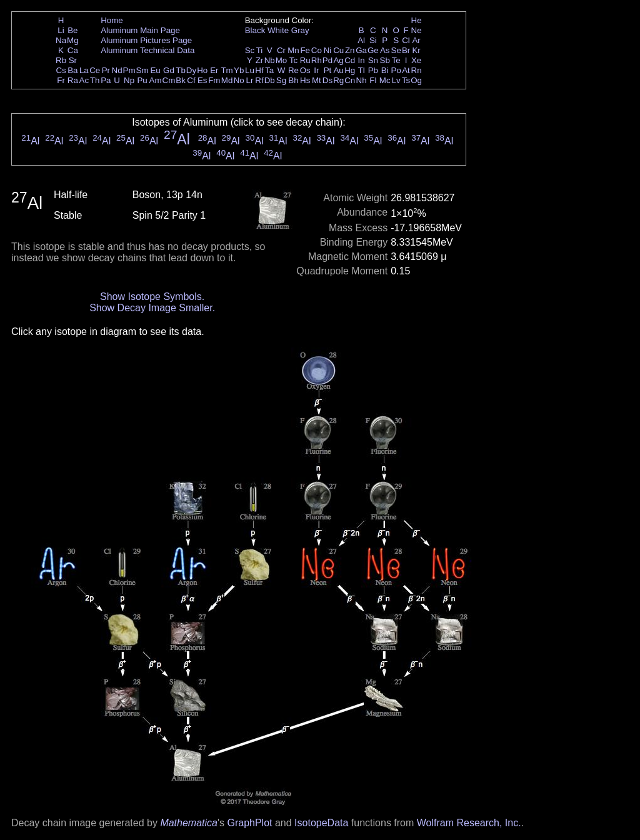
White (278, 30)
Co (317, 50)
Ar (416, 40)
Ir (316, 70)
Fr (61, 80)
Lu (250, 70)
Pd (327, 60)
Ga (361, 50)
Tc (293, 60)
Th (95, 80)
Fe (305, 50)
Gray (300, 30)
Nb (270, 60)
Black (255, 30)
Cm (169, 80)
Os (305, 70)
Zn (350, 50)
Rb (61, 60)
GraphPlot (249, 823)
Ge (373, 50)
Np (129, 80)
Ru (305, 60)
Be (72, 30)
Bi (385, 70)
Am (156, 80)
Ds (327, 80)
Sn (373, 60)
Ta (269, 70)
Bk (181, 80)
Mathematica (189, 823)
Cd (350, 60)
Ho (202, 70)
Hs (305, 80)
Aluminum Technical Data (147, 50)
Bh (293, 80)
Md (227, 80)
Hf (259, 70)
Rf (259, 80)
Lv (396, 80)
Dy (191, 70)
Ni (328, 50)
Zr (260, 60)
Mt (317, 80)
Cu (338, 50)
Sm (142, 70)
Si (373, 40)
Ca (73, 50)
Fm (214, 80)
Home (112, 20)
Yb (239, 70)
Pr (106, 70)
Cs (61, 70)
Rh (317, 60)
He (417, 20)
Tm (227, 70)
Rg (338, 80)
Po (396, 70)
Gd (169, 70)
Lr (250, 80)
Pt (328, 70)
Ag (338, 60)
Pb (373, 70)
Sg (281, 80)
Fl (373, 80)
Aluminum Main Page (140, 30)
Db (270, 80)
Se (396, 50)
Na (61, 40)
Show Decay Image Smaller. (152, 308)
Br (406, 50)
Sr (73, 60)
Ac (84, 80)
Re (293, 70)
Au (338, 70)
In (362, 60)
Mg (73, 40)
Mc (385, 80)
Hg (350, 70)
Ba (72, 70)
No (239, 80)
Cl (406, 40)
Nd (117, 70)
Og (416, 80)
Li (61, 30)
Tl (362, 70)
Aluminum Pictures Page (146, 40)
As (385, 50)
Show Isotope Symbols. (152, 297)
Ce (95, 70)
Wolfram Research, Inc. (469, 823)
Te (396, 60)
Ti (260, 50)
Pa (106, 80)
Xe (416, 60)
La (84, 70)
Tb (181, 70)
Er (214, 70)
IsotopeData (321, 823)
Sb (385, 60)
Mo (282, 60)
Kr (416, 50)
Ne (417, 30)
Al (361, 40)
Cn (350, 80)
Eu (155, 70)
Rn (417, 70)
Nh (362, 80)
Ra (73, 80)
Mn (293, 50)
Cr (281, 50)
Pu (142, 80)
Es (202, 80)
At (406, 70)
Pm (129, 70)
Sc (250, 50)
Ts (406, 80)
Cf (191, 80)
